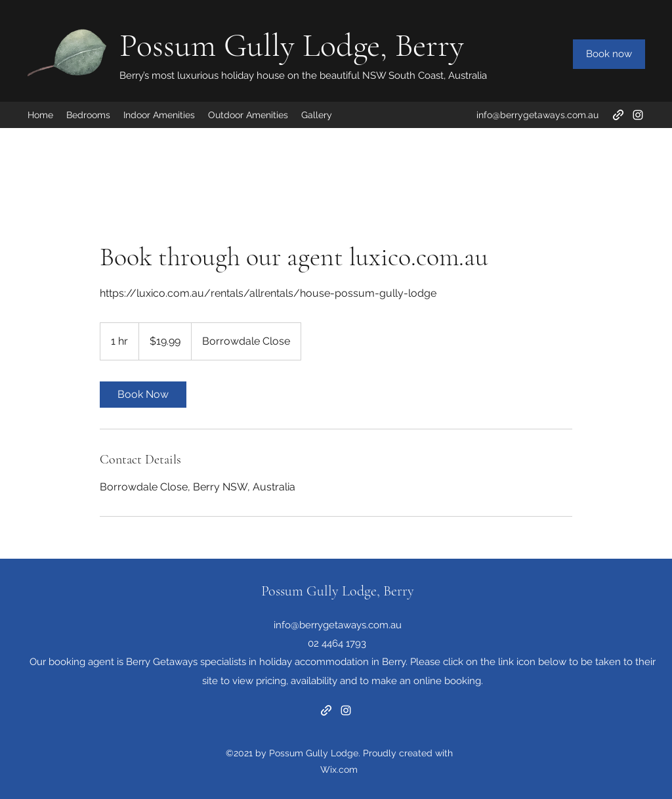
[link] (143, 395)
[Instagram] (638, 115)
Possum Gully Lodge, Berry (292, 45)
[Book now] (609, 54)
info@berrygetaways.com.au (537, 115)
